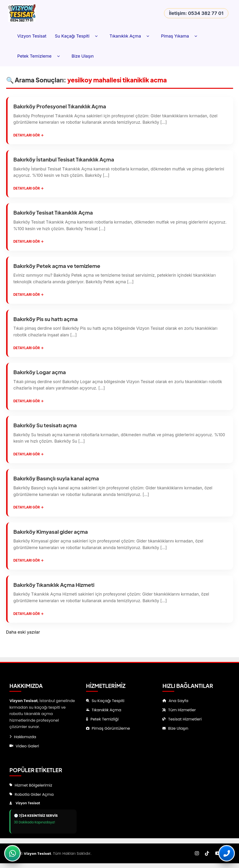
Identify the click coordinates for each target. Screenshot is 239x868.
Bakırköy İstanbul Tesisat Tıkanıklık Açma (64, 161)
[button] (95, 36)
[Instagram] (197, 853)
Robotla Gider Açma (35, 794)
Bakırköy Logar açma (40, 377)
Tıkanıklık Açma (131, 36)
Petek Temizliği (105, 719)
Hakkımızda (26, 736)
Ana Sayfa (179, 700)
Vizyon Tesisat (32, 36)
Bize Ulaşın (83, 56)
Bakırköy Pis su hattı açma (46, 323)
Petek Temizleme (40, 56)
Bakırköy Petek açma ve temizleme (57, 269)
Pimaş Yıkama (181, 36)
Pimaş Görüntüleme (112, 728)
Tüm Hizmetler (183, 709)
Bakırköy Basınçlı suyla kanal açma (56, 486)
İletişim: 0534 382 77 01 (196, 13)
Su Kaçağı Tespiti (78, 36)
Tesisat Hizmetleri (186, 719)
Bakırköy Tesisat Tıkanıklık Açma (53, 215)
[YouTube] (218, 853)
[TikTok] (207, 853)
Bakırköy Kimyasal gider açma (51, 540)
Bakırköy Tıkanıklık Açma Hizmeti (54, 595)
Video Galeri (28, 745)
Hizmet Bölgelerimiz (35, 785)
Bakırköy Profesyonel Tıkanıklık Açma (60, 106)
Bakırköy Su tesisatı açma (45, 432)
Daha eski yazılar (23, 643)
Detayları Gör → (29, 136)
